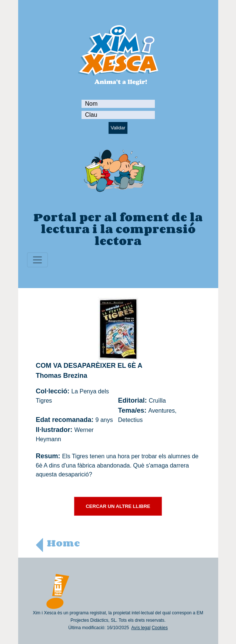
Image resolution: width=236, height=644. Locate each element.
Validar (118, 128)
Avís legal (141, 628)
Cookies (159, 628)
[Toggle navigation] (37, 260)
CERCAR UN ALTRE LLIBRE (118, 506)
